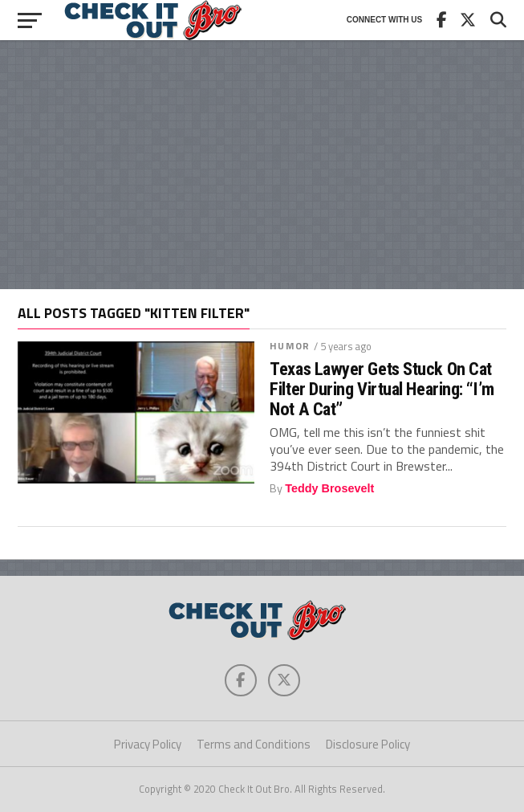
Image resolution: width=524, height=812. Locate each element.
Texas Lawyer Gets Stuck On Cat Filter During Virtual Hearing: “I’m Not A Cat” (382, 389)
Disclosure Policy (368, 744)
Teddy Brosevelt (329, 488)
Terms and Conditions (254, 744)
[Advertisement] (262, 165)
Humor (290, 346)
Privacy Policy (148, 744)
